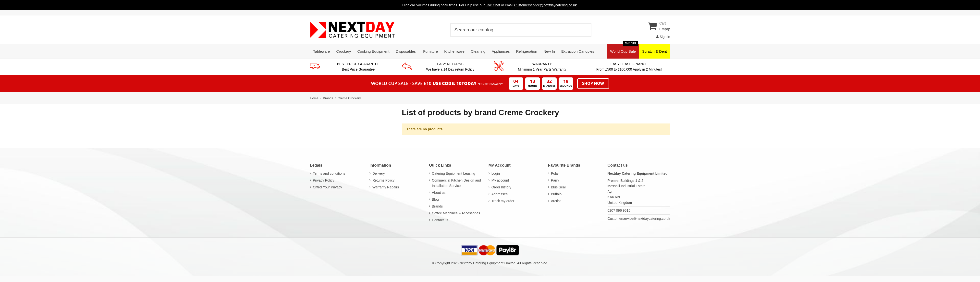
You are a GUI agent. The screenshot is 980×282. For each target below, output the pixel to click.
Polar (555, 173)
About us (439, 193)
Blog (435, 199)
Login (496, 173)
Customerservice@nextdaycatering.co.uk (639, 219)
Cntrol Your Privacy (327, 187)
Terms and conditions (329, 173)
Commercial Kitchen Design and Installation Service (456, 183)
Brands (437, 206)
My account (500, 180)
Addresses (500, 194)
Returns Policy (383, 180)
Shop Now (593, 83)
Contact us (440, 220)
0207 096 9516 (619, 210)
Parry (555, 180)
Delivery (379, 173)
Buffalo (556, 194)
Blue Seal (558, 187)
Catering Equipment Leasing (454, 173)
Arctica (556, 201)
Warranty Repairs (386, 187)
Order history (501, 187)
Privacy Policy (324, 180)
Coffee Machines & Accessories (456, 213)
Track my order (503, 201)
